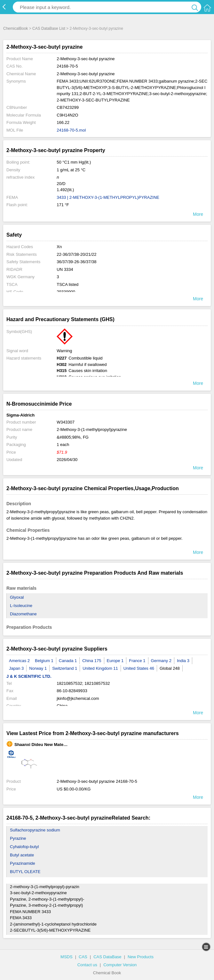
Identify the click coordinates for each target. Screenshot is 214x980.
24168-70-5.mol (71, 130)
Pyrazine (18, 838)
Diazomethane (23, 614)
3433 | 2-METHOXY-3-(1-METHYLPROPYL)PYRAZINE (108, 197)
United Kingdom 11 (100, 668)
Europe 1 (115, 661)
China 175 (92, 661)
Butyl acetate (22, 855)
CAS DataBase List (49, 28)
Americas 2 (19, 661)
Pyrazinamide (23, 863)
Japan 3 (16, 668)
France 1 (137, 661)
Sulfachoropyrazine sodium (35, 830)
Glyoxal (17, 597)
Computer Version (120, 965)
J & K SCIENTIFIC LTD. (29, 676)
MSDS (67, 957)
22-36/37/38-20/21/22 (76, 254)
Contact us (87, 965)
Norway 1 (38, 668)
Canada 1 (68, 661)
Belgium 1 (44, 661)
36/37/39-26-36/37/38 (76, 262)
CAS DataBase (107, 957)
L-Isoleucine (21, 606)
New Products (141, 957)
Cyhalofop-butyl (24, 847)
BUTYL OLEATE (25, 872)
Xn (59, 247)
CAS (83, 957)
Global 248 (170, 668)
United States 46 (139, 668)
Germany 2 (161, 661)
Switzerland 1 (65, 668)
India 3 (183, 661)
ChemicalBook (16, 28)
